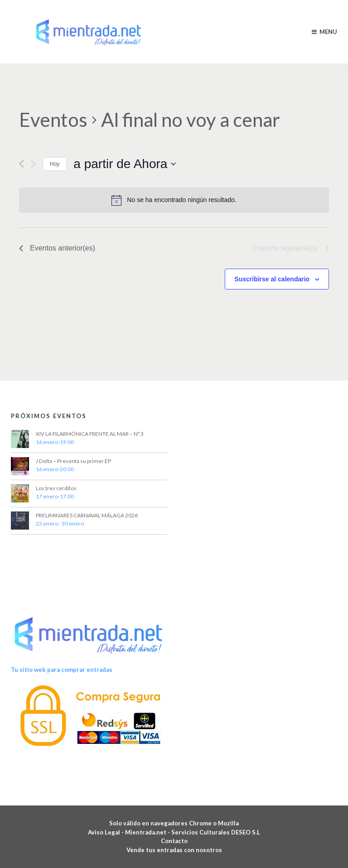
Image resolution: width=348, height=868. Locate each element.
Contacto (174, 841)
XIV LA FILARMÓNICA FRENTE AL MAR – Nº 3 (90, 434)
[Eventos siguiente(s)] (33, 164)
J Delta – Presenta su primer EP (73, 461)
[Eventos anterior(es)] (22, 164)
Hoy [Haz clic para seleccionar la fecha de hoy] (55, 164)
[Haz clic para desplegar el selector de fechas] (125, 164)
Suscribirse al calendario (272, 279)
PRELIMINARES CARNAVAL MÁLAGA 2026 (87, 515)
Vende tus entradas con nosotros (174, 850)
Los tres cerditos (56, 488)
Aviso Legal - (106, 832)
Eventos (53, 120)
